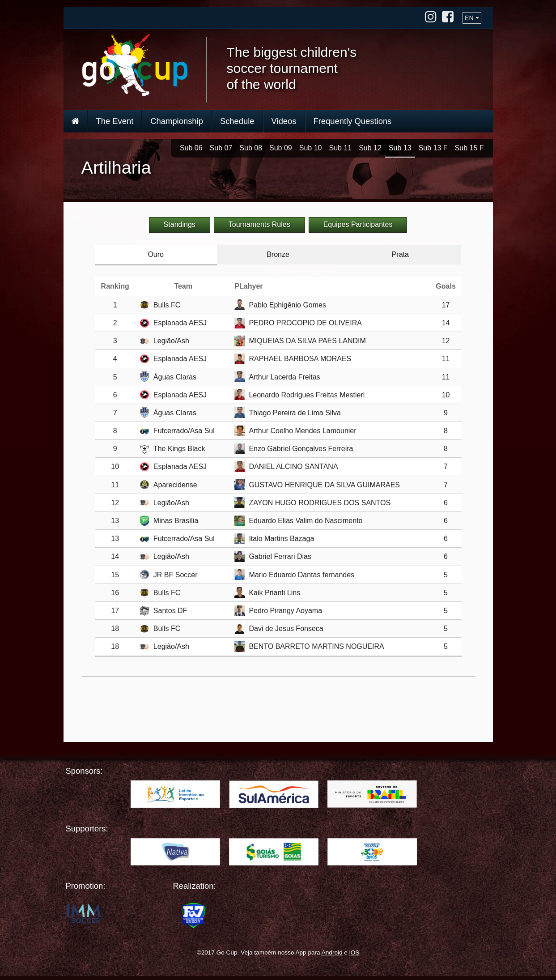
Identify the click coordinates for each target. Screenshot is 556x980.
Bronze (278, 254)
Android (332, 952)
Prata (400, 254)
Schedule (237, 121)
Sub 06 (191, 148)
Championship (177, 121)
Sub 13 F (433, 148)
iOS (354, 952)
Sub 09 (281, 148)
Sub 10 (311, 148)
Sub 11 (340, 148)
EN (469, 18)
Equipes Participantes (358, 224)
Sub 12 (370, 148)
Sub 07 (221, 148)
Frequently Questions (353, 121)
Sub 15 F (469, 148)
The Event (115, 121)
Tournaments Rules (259, 224)
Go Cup (135, 65)
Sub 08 (251, 148)
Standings (180, 224)
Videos (284, 121)
